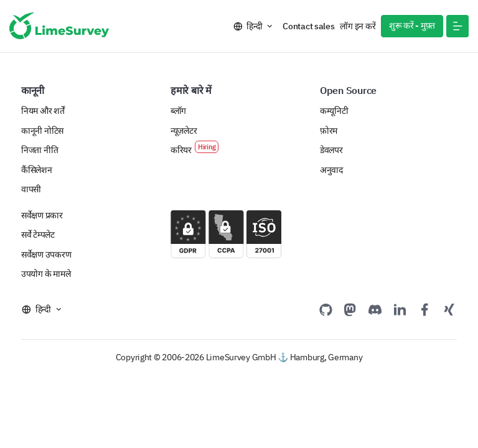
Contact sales (308, 26)
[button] (457, 26)
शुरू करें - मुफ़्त (412, 26)
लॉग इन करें (358, 26)
